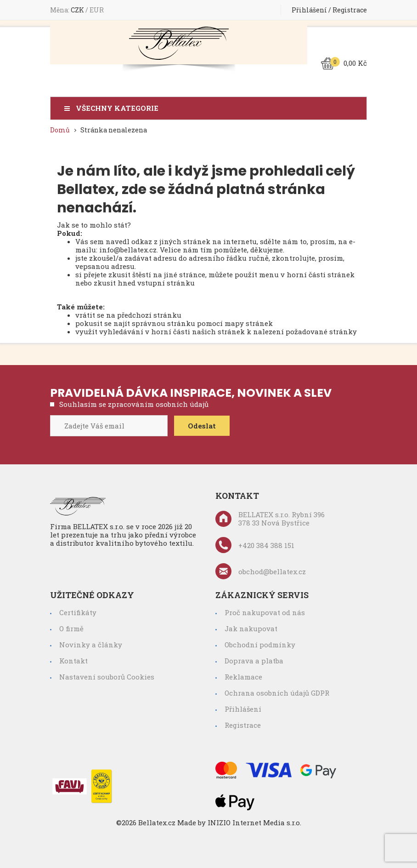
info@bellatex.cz (128, 250)
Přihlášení (309, 10)
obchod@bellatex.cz (261, 571)
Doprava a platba (254, 661)
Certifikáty (78, 612)
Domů (60, 130)
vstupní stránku (166, 283)
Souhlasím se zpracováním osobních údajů (134, 404)
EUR (97, 10)
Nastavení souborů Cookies (107, 677)
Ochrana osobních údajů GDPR (277, 693)
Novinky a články (91, 645)
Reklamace (243, 677)
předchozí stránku (149, 315)
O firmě (71, 628)
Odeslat (202, 426)
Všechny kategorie (117, 108)
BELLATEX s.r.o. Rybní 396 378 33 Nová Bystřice (270, 519)
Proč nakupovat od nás (265, 612)
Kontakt (73, 661)
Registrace (350, 10)
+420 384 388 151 (255, 545)
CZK (78, 10)
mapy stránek (249, 323)
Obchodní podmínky (260, 645)
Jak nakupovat (251, 628)
